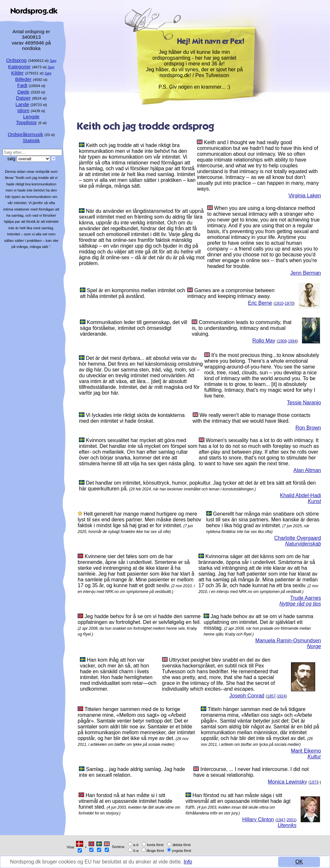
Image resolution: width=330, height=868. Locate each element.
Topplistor (26, 122)
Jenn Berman (306, 273)
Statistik (31, 140)
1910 (279, 303)
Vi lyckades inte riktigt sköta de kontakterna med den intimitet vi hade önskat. (132, 418)
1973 (314, 782)
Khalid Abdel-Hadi (301, 495)
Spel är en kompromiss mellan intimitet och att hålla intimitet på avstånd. (132, 293)
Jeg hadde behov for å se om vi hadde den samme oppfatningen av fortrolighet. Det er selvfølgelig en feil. (139, 619)
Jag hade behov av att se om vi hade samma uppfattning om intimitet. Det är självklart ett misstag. (258, 622)
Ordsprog (16, 60)
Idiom (23, 110)
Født (22, 85)
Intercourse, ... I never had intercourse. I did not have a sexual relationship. (251, 772)
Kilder (18, 73)
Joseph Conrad (247, 696)
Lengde (31, 117)
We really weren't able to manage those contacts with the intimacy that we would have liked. (252, 418)
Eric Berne (260, 303)
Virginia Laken (305, 196)
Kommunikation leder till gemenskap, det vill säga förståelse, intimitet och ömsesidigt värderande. (134, 328)
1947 (281, 820)
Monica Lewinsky (287, 782)
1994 (292, 341)
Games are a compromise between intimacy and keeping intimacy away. (231, 293)
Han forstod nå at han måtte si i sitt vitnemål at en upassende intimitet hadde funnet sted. (126, 801)
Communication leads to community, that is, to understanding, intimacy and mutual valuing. (242, 328)
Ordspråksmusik (25, 134)
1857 (272, 696)
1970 (289, 303)
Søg (53, 61)
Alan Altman (307, 470)
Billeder (23, 79)
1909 (282, 341)
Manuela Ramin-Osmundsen (288, 641)
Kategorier (19, 67)
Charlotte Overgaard (298, 538)
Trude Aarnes (306, 598)
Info (189, 862)
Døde (23, 92)
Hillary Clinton (258, 819)
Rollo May (264, 341)
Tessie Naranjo (304, 403)
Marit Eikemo (306, 751)
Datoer (24, 98)
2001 (291, 820)
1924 (281, 696)
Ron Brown (308, 428)
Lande (22, 104)
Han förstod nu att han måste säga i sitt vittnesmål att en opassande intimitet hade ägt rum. (238, 801)
